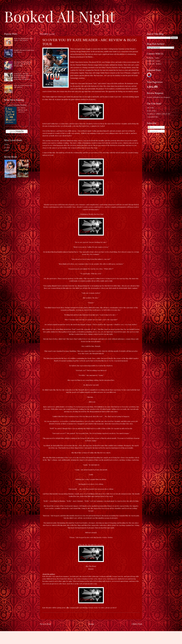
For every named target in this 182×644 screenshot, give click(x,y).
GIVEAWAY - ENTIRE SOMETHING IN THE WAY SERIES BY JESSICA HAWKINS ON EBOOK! (23, 76)
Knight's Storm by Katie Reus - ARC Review (24, 51)
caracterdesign (90, 639)
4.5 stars (7, 147)
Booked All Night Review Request (158, 97)
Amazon (91, 569)
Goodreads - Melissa (154, 64)
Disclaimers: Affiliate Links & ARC (159, 114)
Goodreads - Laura (154, 61)
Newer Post (45, 624)
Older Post (137, 624)
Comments (153, 131)
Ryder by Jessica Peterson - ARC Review (23, 86)
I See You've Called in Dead (22, 109)
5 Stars (6, 150)
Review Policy (152, 111)
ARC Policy (151, 108)
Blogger (107, 639)
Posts (151, 127)
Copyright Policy (153, 117)
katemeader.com (91, 584)
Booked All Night (60, 16)
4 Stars (7, 144)
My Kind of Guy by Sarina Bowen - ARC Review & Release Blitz (23, 64)
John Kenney (22, 112)
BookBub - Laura (153, 58)
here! (115, 608)
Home (91, 624)
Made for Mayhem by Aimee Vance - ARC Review (24, 39)
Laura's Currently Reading (17, 105)
